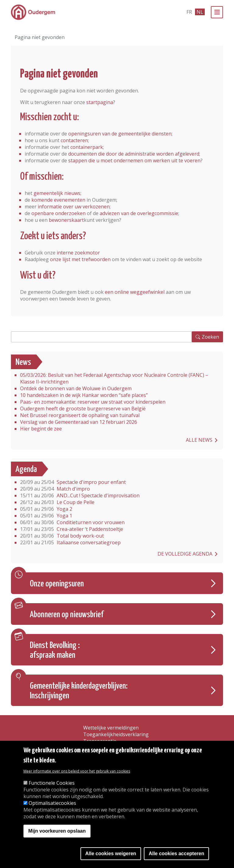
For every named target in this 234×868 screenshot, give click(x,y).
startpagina (100, 102)
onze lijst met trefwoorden (80, 259)
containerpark (87, 147)
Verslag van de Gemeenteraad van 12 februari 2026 (79, 422)
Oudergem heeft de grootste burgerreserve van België (83, 409)
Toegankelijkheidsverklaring (116, 734)
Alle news (199, 440)
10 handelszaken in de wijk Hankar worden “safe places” (84, 395)
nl (200, 12)
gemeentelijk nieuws (57, 193)
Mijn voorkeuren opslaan (57, 831)
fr (189, 12)
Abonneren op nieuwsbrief (67, 615)
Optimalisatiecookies (52, 803)
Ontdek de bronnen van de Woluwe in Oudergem (76, 388)
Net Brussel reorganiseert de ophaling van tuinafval (80, 415)
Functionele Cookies (52, 783)
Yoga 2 (46, 509)
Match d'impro (55, 489)
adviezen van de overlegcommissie (139, 213)
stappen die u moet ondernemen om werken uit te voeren (134, 160)
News (23, 362)
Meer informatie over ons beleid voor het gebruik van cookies (77, 771)
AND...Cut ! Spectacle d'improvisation (80, 495)
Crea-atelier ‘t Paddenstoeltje (72, 529)
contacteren (74, 140)
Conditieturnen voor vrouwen (72, 522)
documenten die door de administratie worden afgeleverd (134, 154)
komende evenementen (58, 200)
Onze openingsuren (57, 584)
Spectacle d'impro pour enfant (73, 482)
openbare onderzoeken (58, 213)
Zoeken (210, 337)
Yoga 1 (46, 516)
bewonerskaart (66, 220)
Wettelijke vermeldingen (111, 728)
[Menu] (217, 12)
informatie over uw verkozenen (74, 207)
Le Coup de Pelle (57, 502)
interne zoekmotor (78, 253)
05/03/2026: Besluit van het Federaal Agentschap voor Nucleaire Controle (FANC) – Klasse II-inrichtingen (114, 378)
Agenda (26, 470)
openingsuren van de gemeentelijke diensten (120, 134)
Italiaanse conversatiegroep (70, 542)
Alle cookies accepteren (176, 854)
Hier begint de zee (41, 429)
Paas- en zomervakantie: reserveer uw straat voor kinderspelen (93, 402)
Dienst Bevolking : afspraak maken (55, 650)
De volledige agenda (185, 554)
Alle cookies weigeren (111, 854)
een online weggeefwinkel (135, 292)
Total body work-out (62, 536)
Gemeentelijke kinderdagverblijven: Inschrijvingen (79, 691)
